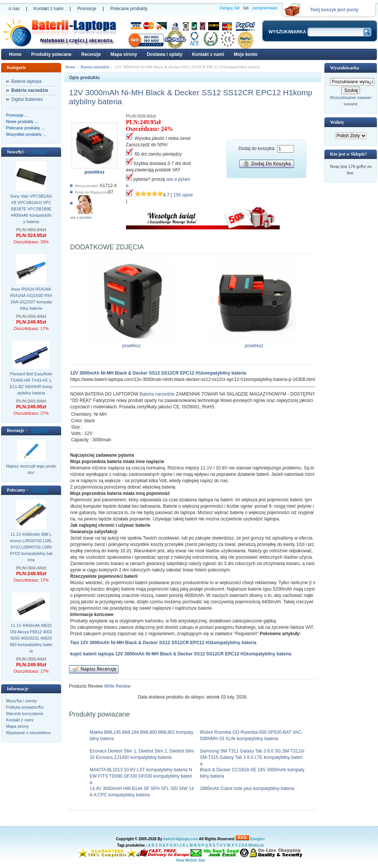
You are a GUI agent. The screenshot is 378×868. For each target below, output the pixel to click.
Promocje (87, 9)
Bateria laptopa (26, 81)
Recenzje (91, 54)
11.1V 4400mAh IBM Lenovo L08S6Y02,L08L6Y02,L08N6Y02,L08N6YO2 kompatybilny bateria (31, 547)
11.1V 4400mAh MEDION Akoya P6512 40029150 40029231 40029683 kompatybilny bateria (31, 638)
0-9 (244, 845)
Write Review (117, 686)
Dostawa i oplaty (164, 54)
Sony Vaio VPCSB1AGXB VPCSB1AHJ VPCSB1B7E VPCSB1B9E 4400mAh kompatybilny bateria (31, 209)
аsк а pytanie (81, 217)
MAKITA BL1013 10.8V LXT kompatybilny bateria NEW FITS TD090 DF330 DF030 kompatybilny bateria (141, 776)
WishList (256, 845)
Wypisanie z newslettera (28, 733)
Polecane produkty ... (25, 128)
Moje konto (245, 54)
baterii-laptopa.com (181, 839)
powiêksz (131, 343)
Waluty (337, 122)
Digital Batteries (27, 99)
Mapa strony (124, 54)
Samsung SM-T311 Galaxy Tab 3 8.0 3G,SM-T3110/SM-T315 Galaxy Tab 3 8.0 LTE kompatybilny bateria (252, 757)
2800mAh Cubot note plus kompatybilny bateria (247, 789)
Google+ (257, 839)
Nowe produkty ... (22, 121)
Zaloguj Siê (229, 8)
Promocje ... (17, 115)
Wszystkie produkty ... (26, 134)
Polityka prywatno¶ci (25, 707)
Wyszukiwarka (344, 68)
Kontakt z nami (48, 9)
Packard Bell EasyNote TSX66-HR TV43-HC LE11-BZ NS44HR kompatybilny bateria (31, 383)
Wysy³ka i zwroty (21, 701)
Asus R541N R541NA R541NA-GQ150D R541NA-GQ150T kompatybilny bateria (31, 299)
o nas (14, 9)
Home (15, 54)
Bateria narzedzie (157, 394)
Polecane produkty (129, 9)
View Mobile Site (190, 860)
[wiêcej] (37, 152)
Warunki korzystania (25, 714)
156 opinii (183, 195)
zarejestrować (265, 8)
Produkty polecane (51, 54)
